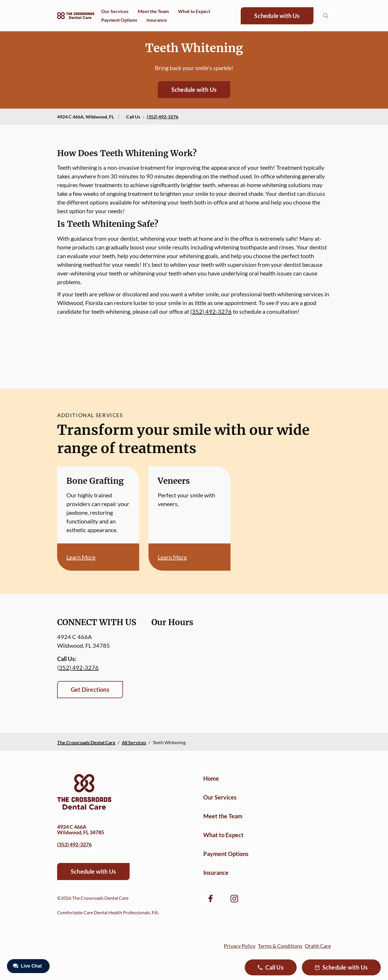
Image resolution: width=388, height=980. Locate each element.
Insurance (157, 20)
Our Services (115, 11)
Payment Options (119, 20)
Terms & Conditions (280, 946)
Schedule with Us (277, 16)
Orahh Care (318, 946)
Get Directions (90, 689)
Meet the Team (153, 11)
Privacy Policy (240, 946)
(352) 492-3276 (163, 117)
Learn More (81, 557)
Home (211, 778)
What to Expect (194, 11)
